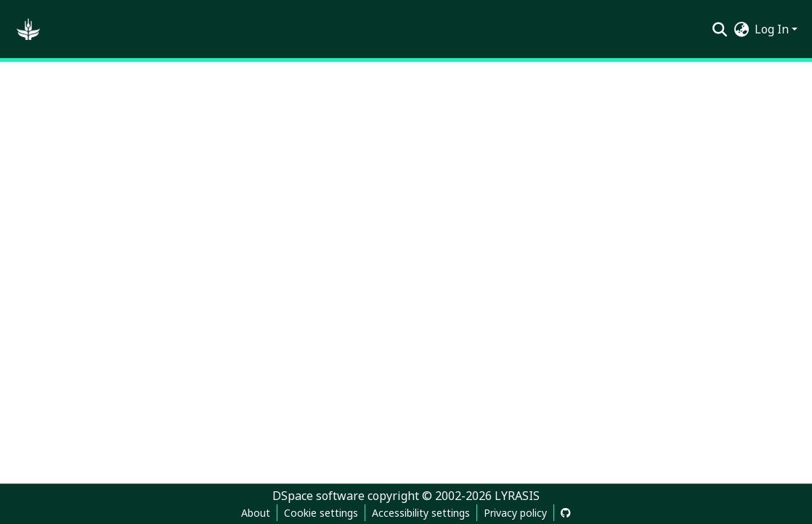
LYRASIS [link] (517, 496)
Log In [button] (773, 29)
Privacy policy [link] (515, 513)
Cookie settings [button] (321, 513)
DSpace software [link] (318, 496)
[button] (28, 29)
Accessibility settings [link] (421, 513)
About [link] (256, 513)
